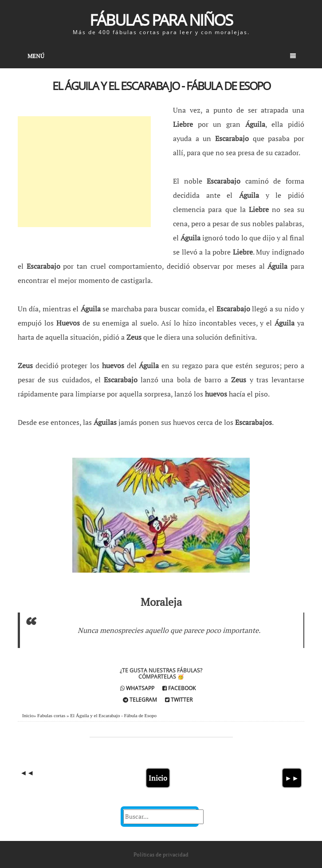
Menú (162, 56)
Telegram (140, 700)
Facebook (179, 688)
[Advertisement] (84, 172)
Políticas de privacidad (161, 854)
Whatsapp (137, 688)
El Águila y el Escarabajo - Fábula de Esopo (161, 86)
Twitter (179, 700)
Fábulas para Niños (161, 20)
